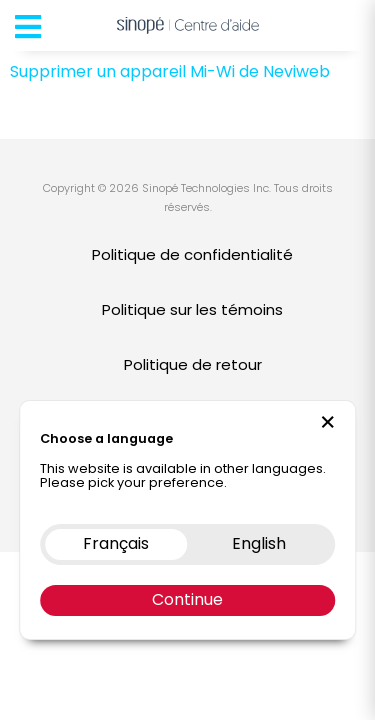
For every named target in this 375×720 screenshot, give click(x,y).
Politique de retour (193, 364)
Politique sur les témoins (192, 309)
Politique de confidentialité (192, 254)
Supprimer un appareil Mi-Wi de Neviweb (170, 71)
